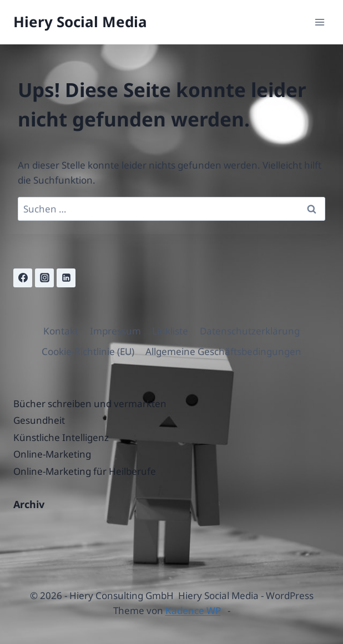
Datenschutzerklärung (250, 331)
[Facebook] (23, 278)
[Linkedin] (66, 278)
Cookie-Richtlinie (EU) (88, 351)
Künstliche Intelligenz (61, 437)
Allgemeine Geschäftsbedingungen (223, 351)
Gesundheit (39, 420)
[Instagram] (44, 278)
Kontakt (61, 331)
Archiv (29, 504)
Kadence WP (193, 610)
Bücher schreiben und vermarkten (90, 404)
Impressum (115, 331)
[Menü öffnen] (319, 22)
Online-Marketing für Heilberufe (85, 471)
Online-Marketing (52, 454)
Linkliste (170, 331)
